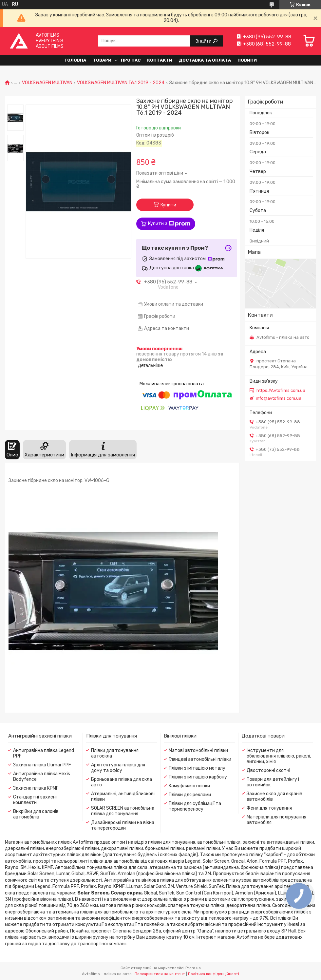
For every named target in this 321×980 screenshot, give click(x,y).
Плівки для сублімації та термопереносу (195, 806)
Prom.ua (193, 968)
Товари (102, 60)
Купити (168, 205)
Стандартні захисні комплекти (35, 800)
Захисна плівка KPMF (36, 788)
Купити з (169, 224)
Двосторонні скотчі (268, 770)
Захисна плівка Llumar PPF (42, 765)
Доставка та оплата (205, 60)
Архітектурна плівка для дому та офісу (118, 768)
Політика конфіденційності (214, 974)
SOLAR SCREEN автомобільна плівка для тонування (123, 811)
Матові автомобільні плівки (198, 750)
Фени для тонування (269, 808)
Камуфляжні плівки (189, 786)
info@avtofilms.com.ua (279, 398)
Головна (75, 60)
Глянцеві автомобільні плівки (200, 759)
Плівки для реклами (190, 795)
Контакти (160, 60)
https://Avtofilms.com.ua (281, 390)
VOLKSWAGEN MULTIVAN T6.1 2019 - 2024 (121, 83)
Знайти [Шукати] (204, 41)
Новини (247, 60)
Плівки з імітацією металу (197, 768)
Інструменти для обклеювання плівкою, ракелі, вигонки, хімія (279, 756)
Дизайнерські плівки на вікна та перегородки (123, 825)
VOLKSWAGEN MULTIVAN (47, 83)
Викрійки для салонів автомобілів (36, 814)
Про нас (131, 60)
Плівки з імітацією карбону (198, 777)
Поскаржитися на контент (160, 974)
